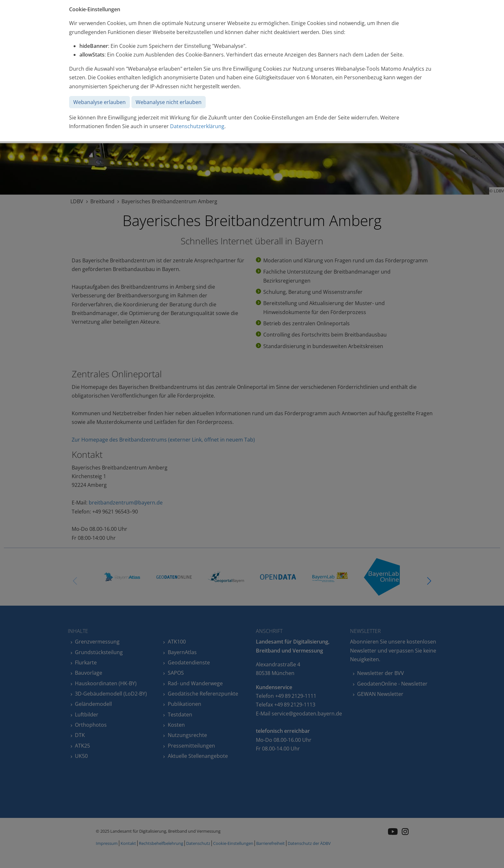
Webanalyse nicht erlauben (169, 102)
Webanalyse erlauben (99, 102)
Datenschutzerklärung (197, 126)
